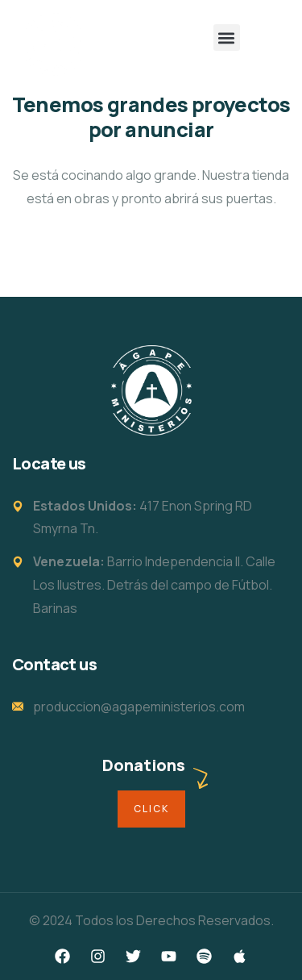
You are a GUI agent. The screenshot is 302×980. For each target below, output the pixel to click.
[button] (227, 38)
